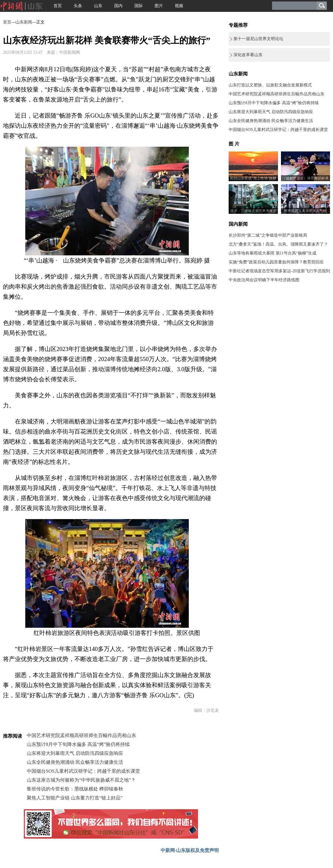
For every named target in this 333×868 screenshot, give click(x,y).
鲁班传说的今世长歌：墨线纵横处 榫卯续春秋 (75, 789)
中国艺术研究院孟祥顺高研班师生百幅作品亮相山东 (81, 735)
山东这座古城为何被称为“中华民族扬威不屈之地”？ (81, 780)
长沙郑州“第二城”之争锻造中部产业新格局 (268, 235)
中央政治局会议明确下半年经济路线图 (264, 280)
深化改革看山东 (248, 55)
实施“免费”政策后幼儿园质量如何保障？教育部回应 (276, 262)
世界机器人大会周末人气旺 (305, 211)
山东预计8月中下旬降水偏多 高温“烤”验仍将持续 (78, 744)
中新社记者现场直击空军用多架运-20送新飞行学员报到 (279, 271)
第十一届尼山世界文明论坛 (258, 39)
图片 (159, 6)
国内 (118, 6)
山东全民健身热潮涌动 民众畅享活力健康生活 (75, 762)
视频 (179, 6)
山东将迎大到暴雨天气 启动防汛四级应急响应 (75, 753)
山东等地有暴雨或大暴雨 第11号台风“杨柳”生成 (272, 253)
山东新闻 (24, 22)
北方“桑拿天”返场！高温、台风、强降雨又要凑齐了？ (278, 244)
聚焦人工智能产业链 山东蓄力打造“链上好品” (75, 798)
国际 (139, 6)
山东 (98, 6)
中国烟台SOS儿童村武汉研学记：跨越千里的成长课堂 (83, 771)
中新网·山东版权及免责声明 (190, 850)
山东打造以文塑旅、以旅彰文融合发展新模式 (270, 85)
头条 (78, 6)
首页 (58, 6)
